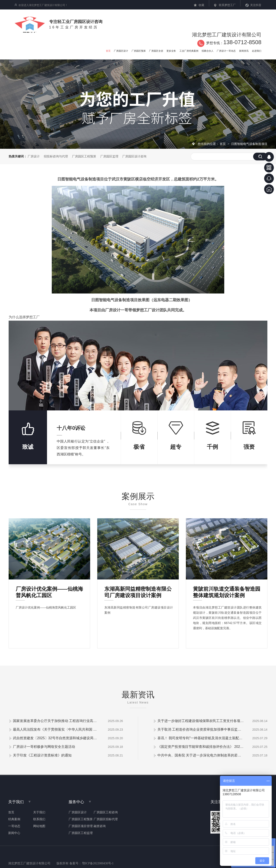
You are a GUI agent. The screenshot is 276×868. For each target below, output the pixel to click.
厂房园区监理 (109, 156)
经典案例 (14, 819)
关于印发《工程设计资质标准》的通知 (42, 755)
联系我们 (39, 819)
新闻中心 (14, 833)
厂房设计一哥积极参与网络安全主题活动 (44, 747)
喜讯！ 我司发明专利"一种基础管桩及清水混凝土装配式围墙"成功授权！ (201, 738)
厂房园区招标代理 (106, 819)
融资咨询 (100, 826)
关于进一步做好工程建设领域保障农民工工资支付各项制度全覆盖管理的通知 (201, 721)
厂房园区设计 (78, 812)
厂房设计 (34, 156)
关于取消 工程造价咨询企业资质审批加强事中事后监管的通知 (201, 729)
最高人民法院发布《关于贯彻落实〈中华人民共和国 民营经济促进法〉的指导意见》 (56, 729)
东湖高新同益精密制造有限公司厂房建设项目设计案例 (138, 590)
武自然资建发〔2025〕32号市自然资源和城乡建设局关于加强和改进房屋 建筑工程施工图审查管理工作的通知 (56, 738)
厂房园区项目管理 (81, 826)
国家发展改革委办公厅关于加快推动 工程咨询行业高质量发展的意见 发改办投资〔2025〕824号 (56, 721)
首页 (223, 144)
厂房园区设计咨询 (134, 156)
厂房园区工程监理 (81, 833)
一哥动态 (14, 826)
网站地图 (39, 826)
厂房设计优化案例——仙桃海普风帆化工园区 (49, 590)
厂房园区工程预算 (84, 156)
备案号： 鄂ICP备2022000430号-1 (92, 863)
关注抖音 (256, 5)
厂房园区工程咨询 (106, 812)
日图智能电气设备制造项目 (249, 144)
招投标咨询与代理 (56, 156)
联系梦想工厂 (227, 5)
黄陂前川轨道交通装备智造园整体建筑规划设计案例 (227, 590)
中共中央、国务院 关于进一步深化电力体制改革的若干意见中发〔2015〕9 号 (201, 755)
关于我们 (39, 812)
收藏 (201, 5)
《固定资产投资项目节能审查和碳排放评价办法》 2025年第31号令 (201, 747)
